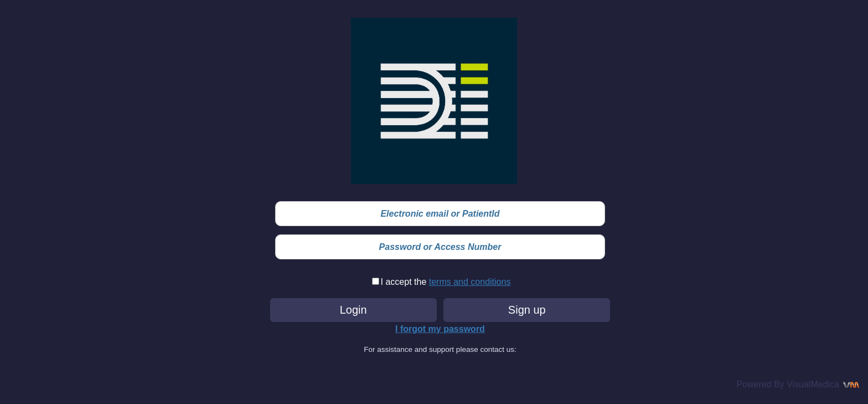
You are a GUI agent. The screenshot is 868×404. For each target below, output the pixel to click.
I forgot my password (440, 329)
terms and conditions (470, 282)
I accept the (405, 282)
